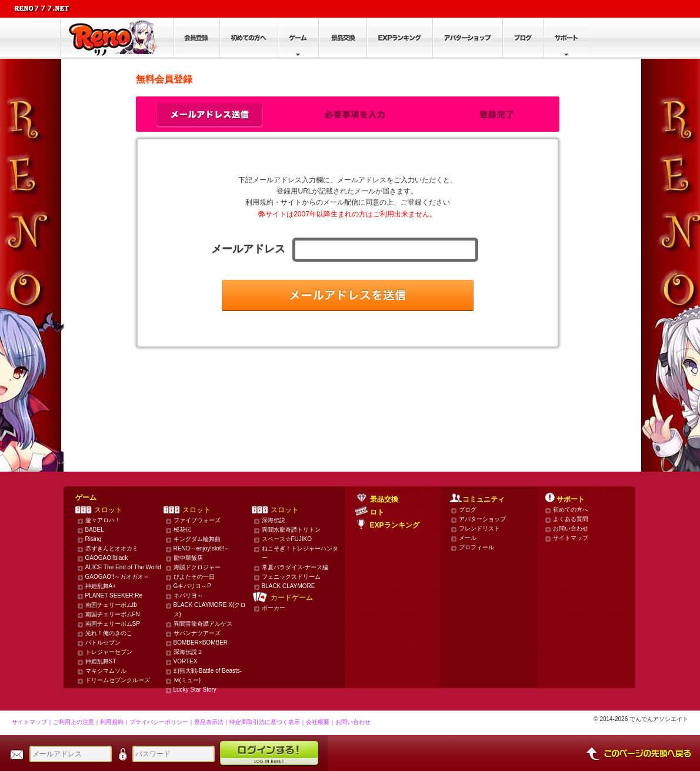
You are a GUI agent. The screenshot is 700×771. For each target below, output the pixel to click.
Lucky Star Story (195, 690)
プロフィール (476, 547)
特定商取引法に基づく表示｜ (268, 722)
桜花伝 (182, 530)
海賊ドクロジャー (197, 567)
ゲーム (86, 498)
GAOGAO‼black (107, 558)
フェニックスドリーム (291, 577)
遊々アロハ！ (103, 520)
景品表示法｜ (212, 722)
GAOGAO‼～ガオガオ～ (117, 577)
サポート (571, 499)
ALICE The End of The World (123, 567)
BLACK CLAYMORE (289, 586)
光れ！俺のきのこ (109, 633)
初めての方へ (571, 510)
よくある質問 (571, 519)
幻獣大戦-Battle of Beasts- (208, 671)
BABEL (95, 530)
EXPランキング (395, 525)
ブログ (468, 510)
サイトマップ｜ (32, 722)
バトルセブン (103, 642)
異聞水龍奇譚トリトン (291, 530)
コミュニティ (484, 499)
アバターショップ (482, 519)
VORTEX (186, 661)
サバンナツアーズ (197, 633)
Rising (94, 539)
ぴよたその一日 (194, 577)
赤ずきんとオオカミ (112, 548)
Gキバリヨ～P (192, 586)
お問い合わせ (571, 528)
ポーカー (274, 608)
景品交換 (384, 499)
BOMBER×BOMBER (201, 642)
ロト (377, 512)
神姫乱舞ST (101, 661)
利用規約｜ (115, 722)
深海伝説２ (188, 652)
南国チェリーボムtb (111, 605)
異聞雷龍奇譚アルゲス (203, 624)
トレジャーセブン (109, 652)
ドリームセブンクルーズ (118, 680)
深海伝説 (274, 520)
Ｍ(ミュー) (187, 680)
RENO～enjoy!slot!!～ (202, 548)
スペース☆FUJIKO (287, 539)
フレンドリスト (479, 528)
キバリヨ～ (188, 595)
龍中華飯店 (188, 558)
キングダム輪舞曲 (197, 539)
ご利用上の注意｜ (76, 722)
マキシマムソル (106, 671)
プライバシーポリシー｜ (162, 722)
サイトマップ (571, 538)
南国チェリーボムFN (113, 614)
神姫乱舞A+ (101, 586)
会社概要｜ (321, 722)
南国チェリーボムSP (113, 624)
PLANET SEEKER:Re (114, 595)
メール (468, 538)
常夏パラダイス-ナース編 (295, 567)
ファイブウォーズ (197, 520)
